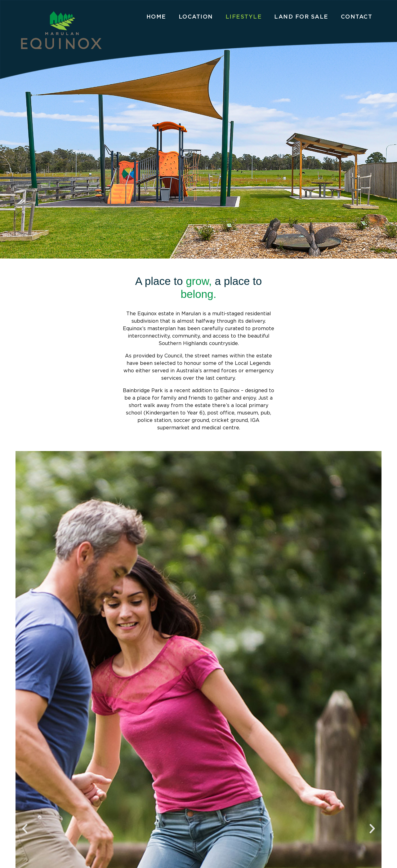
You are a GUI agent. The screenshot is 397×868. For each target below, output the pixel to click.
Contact (357, 16)
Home (156, 16)
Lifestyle (244, 16)
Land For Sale (301, 16)
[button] (25, 829)
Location (196, 16)
